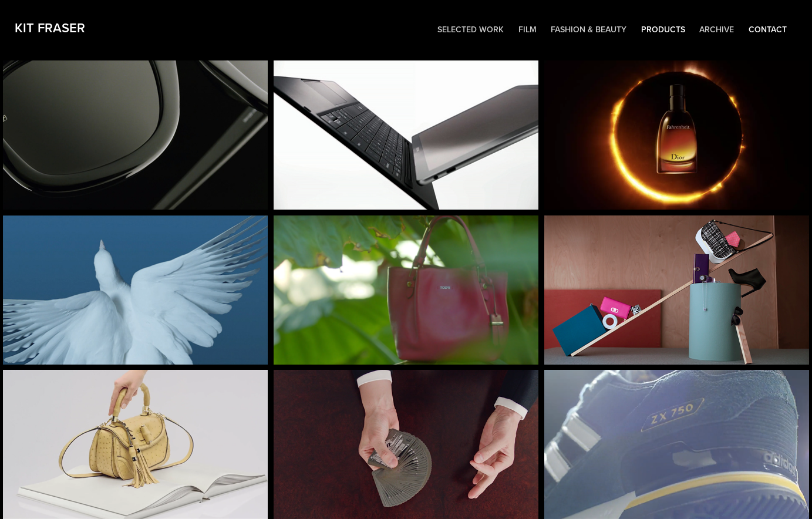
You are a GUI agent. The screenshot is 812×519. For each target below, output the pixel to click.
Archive (717, 29)
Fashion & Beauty (589, 29)
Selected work (471, 29)
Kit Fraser (53, 28)
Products (663, 29)
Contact (768, 29)
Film (528, 29)
